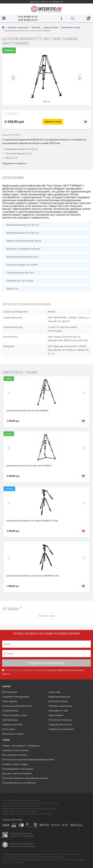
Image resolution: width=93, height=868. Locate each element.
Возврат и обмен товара (15, 764)
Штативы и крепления (60, 706)
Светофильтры (10, 720)
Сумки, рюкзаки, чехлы (15, 715)
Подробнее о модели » (14, 163)
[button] (13, 76)
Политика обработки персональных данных (25, 778)
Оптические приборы (60, 720)
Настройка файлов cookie (12, 819)
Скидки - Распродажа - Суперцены (21, 746)
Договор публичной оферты (17, 773)
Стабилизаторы (10, 711)
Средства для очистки (60, 724)
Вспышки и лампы (58, 701)
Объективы (55, 692)
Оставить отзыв (47, 616)
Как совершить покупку (15, 755)
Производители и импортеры (18, 769)
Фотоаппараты (10, 692)
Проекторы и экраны (13, 734)
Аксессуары (9, 729)
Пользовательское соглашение (19, 783)
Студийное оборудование (16, 697)
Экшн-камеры (10, 701)
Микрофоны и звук (58, 711)
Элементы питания (12, 724)
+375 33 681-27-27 (28, 20)
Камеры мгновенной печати (17, 706)
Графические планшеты (61, 729)
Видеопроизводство (59, 697)
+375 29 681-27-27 (28, 17)
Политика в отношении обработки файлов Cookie (28, 760)
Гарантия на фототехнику (15, 750)
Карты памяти (56, 715)
